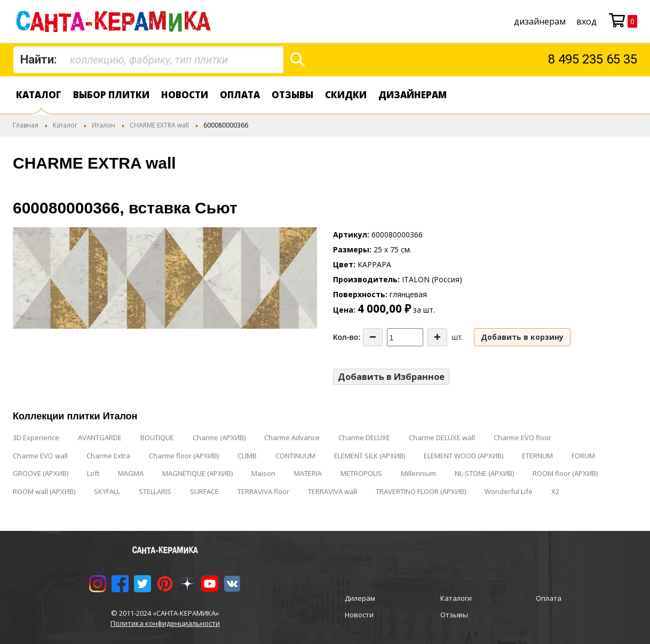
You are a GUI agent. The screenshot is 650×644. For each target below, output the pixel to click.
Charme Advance (292, 438)
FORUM (583, 456)
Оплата (240, 95)
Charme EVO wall (40, 456)
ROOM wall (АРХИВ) (44, 491)
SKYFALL (107, 491)
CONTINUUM (295, 456)
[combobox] (148, 60)
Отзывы (292, 95)
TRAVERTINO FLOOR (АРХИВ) (421, 491)
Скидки (346, 95)
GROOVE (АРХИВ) (41, 473)
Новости (185, 95)
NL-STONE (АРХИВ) (484, 473)
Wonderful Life (509, 491)
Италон (104, 125)
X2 (555, 491)
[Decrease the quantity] (373, 337)
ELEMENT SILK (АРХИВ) (370, 456)
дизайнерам (540, 21)
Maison (263, 473)
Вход (586, 21)
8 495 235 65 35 (593, 59)
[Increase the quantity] (437, 337)
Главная (26, 125)
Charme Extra (108, 456)
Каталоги (456, 598)
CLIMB (247, 456)
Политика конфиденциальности (165, 623)
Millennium (418, 473)
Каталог (39, 95)
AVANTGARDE (100, 438)
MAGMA (131, 473)
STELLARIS (155, 491)
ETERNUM (537, 456)
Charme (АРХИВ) (219, 438)
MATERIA (308, 473)
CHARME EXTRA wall (159, 125)
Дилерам (360, 598)
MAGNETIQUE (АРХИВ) (197, 473)
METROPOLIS (361, 473)
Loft (93, 473)
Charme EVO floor (522, 438)
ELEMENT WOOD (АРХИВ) (463, 456)
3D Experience (36, 438)
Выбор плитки (111, 95)
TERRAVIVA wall (332, 491)
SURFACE (204, 491)
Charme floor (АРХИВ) (184, 456)
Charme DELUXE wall (442, 438)
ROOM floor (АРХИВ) (565, 473)
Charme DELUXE (364, 438)
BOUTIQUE (157, 438)
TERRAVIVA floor (263, 491)
